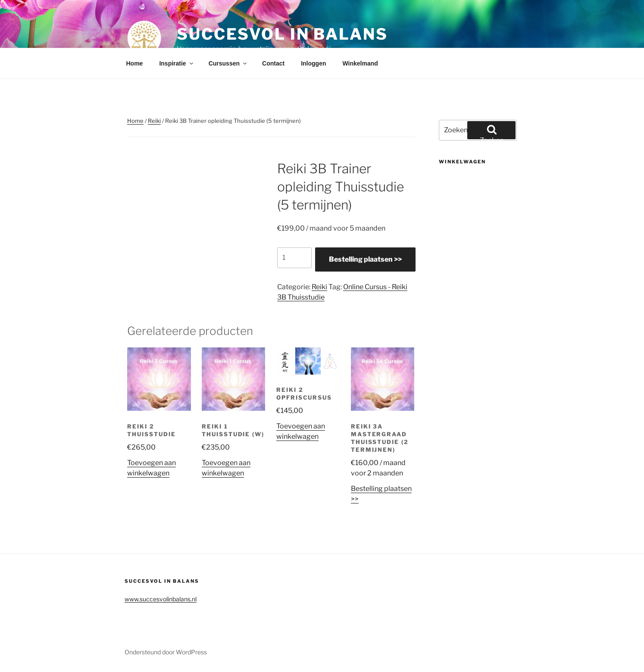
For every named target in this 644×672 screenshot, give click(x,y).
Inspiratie (177, 63)
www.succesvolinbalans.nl (161, 599)
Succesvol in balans (282, 34)
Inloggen (313, 63)
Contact (273, 63)
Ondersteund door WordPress (166, 652)
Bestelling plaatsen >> (365, 259)
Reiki (154, 121)
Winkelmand (360, 63)
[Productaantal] (294, 258)
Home (135, 63)
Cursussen (228, 63)
